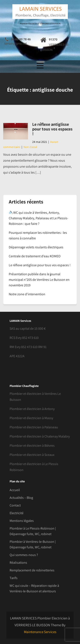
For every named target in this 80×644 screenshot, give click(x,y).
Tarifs (14, 578)
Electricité (17, 513)
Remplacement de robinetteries (32, 570)
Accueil (15, 490)
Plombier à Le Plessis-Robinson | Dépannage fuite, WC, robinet (33, 531)
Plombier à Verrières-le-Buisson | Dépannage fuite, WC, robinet (33, 544)
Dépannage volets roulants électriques (36, 247)
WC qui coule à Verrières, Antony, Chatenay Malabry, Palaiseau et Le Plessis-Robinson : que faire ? (39, 218)
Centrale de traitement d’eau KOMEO (35, 256)
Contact (15, 505)
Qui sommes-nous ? (24, 555)
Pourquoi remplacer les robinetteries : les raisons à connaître (38, 235)
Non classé (30, 147)
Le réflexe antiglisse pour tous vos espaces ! (52, 129)
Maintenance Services (40, 632)
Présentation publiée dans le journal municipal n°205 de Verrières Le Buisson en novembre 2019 (39, 280)
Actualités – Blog (21, 498)
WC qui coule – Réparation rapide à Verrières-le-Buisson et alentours (34, 588)
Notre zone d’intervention (27, 294)
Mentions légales (22, 521)
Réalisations (18, 563)
